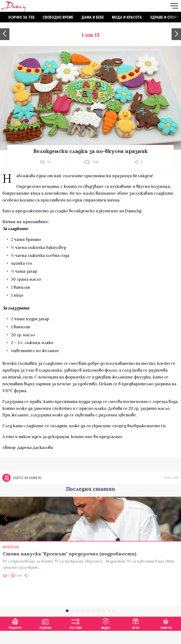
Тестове (76, 636)
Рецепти (15, 636)
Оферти (166, 636)
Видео (106, 636)
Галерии (45, 636)
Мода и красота (127, 17)
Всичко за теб (21, 17)
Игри (136, 636)
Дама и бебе (93, 17)
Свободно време (58, 17)
